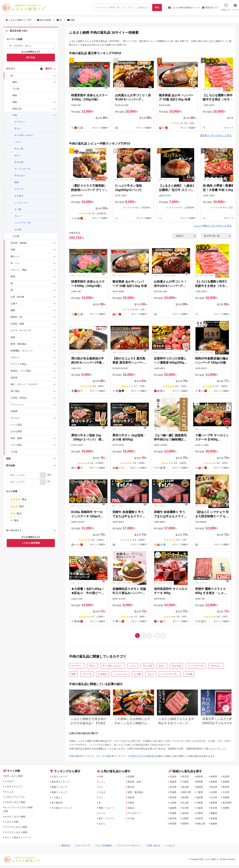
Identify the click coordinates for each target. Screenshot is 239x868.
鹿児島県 (229, 804)
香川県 (215, 809)
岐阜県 (201, 777)
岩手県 (174, 788)
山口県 (215, 798)
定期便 (14, 411)
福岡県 (215, 825)
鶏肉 (15, 102)
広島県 (215, 793)
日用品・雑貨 (17, 324)
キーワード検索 (15, 39)
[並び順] (216, 236)
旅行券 (132, 788)
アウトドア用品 (18, 364)
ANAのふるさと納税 (17, 804)
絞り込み (31, 57)
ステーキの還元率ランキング (111, 757)
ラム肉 (16, 89)
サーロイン (20, 122)
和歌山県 (202, 825)
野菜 (13, 277)
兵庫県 (201, 814)
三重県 (201, 793)
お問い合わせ (157, 853)
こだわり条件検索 (31, 543)
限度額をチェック (181, 7)
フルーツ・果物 (18, 270)
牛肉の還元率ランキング (81, 757)
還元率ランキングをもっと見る (216, 135)
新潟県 (186, 798)
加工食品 (15, 391)
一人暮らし (58, 798)
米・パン (15, 263)
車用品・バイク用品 (21, 371)
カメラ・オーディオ (21, 330)
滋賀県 (201, 798)
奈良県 (201, 819)
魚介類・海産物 (18, 243)
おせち (103, 825)
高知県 (215, 819)
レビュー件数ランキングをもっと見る (212, 226)
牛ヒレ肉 (19, 149)
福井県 (186, 814)
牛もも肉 (19, 162)
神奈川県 (187, 793)
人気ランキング (61, 777)
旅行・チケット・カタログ (24, 384)
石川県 (186, 809)
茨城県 (174, 814)
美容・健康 (16, 438)
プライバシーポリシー (130, 853)
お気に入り (225, 9)
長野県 (186, 825)
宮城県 (174, 793)
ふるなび (10, 783)
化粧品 (132, 809)
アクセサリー (136, 814)
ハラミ (18, 142)
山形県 (174, 804)
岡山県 (215, 788)
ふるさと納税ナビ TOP (19, 20)
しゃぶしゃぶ (21, 203)
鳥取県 (215, 777)
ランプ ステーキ (22, 169)
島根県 (215, 783)
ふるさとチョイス (15, 788)
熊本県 (227, 788)
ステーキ (19, 189)
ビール (103, 814)
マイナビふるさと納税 (18, 834)
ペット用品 (16, 425)
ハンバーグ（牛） (23, 223)
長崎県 (227, 783)
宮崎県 (227, 798)
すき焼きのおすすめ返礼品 (141, 757)
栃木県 (174, 819)
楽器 (13, 337)
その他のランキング (64, 809)
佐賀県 (227, 777)
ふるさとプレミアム (17, 798)
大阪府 (201, 809)
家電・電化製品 (18, 344)
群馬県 (174, 825)
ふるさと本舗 (13, 823)
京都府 (201, 804)
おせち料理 (16, 431)
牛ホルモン (20, 176)
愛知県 (201, 788)
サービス (15, 418)
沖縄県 (227, 809)
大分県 (227, 793)
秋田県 (174, 798)
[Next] (159, 636)
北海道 (174, 777)
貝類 (13, 250)
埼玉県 (186, 777)
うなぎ (103, 793)
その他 (18, 229)
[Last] (165, 636)
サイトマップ (78, 853)
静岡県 (201, 783)
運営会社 (58, 853)
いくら (103, 783)
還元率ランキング (62, 783)
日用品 (132, 804)
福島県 (174, 809)
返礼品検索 (44, 20)
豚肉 (15, 82)
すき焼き (19, 196)
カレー (18, 216)
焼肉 (17, 182)
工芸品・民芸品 (18, 398)
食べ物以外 (58, 804)
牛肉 (15, 115)
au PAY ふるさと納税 (17, 818)
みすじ (18, 155)
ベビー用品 (16, 445)
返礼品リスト (210, 7)
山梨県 (186, 819)
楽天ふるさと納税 (15, 777)
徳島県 (215, 804)
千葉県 (186, 783)
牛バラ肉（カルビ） (24, 135)
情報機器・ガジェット (22, 351)
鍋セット (15, 256)
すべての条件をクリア (31, 52)
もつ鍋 (18, 209)
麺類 (13, 310)
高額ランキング (61, 793)
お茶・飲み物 (17, 297)
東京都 (186, 788)
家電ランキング (61, 788)
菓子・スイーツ (108, 819)
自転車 (14, 378)
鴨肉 (15, 95)
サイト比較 (13, 772)
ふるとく (177, 853)
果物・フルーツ (108, 809)
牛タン (18, 128)
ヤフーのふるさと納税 (18, 829)
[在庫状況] (185, 236)
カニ (101, 788)
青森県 (174, 783)
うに (101, 798)
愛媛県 (215, 814)
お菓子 (14, 304)
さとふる (10, 793)
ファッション (17, 405)
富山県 (186, 804)
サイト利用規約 (101, 853)
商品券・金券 (136, 783)
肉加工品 (17, 109)
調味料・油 (16, 317)
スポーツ (15, 357)
